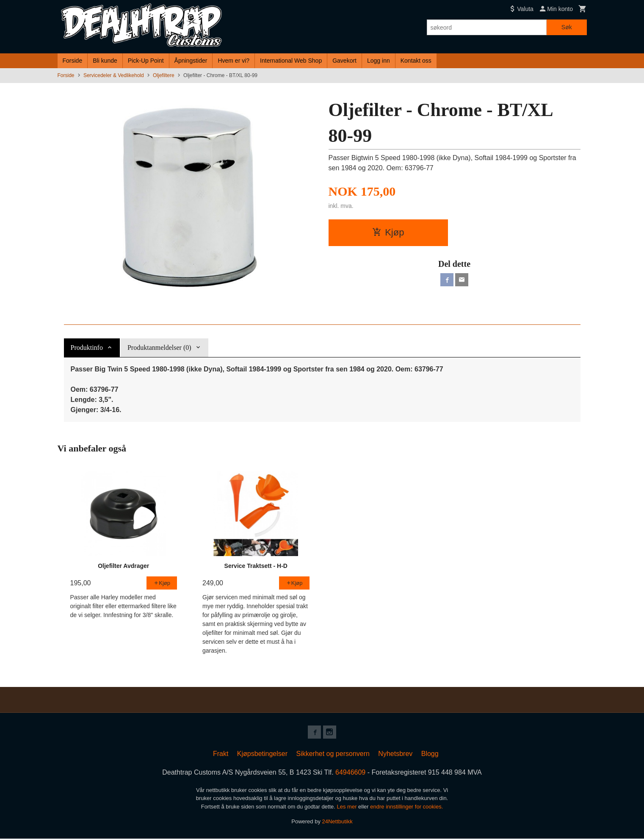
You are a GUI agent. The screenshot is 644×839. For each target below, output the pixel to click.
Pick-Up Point (146, 61)
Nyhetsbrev (395, 754)
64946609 (350, 773)
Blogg (430, 754)
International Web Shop (291, 61)
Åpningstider (191, 61)
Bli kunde (105, 61)
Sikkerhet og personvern (333, 754)
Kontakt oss (416, 61)
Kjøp (388, 232)
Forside (73, 61)
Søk (567, 27)
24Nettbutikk (337, 822)
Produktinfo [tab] (87, 348)
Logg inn (379, 61)
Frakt (221, 754)
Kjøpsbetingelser (262, 754)
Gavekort (344, 61)
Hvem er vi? (234, 61)
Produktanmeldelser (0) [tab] (159, 348)
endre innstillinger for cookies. (406, 807)
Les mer (348, 807)
